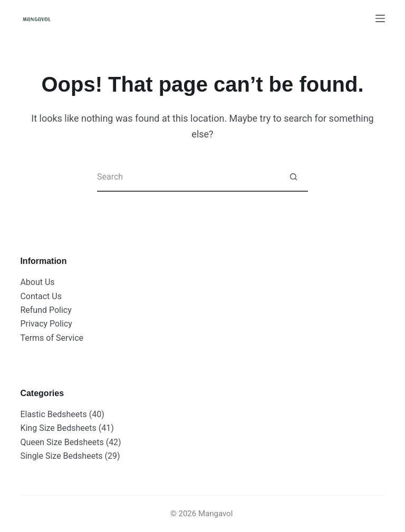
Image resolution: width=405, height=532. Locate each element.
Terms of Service (52, 338)
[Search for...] (188, 177)
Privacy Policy (46, 324)
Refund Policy (46, 310)
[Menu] (380, 18)
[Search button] (293, 177)
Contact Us (41, 296)
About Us (37, 282)
